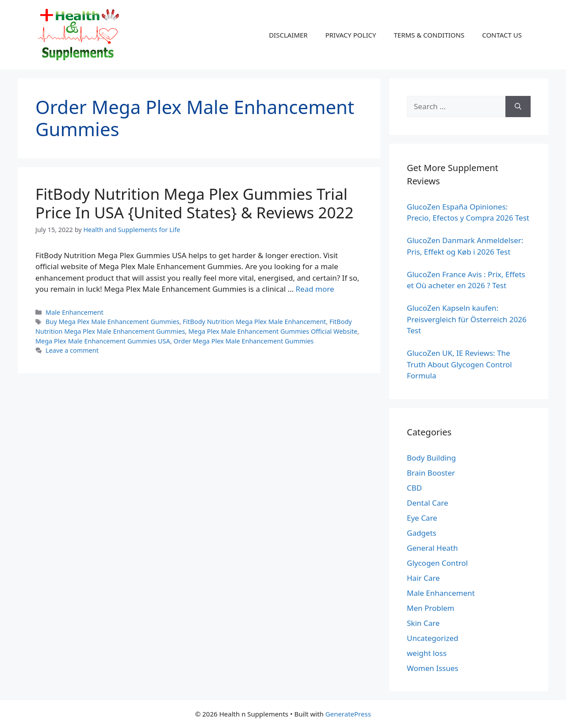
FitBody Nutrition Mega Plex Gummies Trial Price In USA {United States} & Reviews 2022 (195, 203)
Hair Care (423, 578)
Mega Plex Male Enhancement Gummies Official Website (273, 331)
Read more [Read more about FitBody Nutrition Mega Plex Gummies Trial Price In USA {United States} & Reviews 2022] (315, 289)
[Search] (518, 107)
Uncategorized (433, 638)
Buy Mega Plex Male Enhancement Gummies (113, 322)
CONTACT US (502, 35)
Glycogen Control (437, 563)
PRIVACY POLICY (351, 35)
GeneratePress (348, 714)
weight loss (427, 653)
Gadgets (422, 533)
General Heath (432, 548)
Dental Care (428, 503)
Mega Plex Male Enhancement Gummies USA (103, 341)
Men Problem (431, 608)
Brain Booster (431, 473)
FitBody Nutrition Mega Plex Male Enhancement (254, 322)
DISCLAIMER (288, 35)
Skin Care (423, 623)
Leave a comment (72, 350)
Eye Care (422, 518)
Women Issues (432, 668)
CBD (414, 488)
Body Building (431, 458)
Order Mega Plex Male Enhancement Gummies (243, 341)
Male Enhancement (75, 312)
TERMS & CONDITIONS (429, 35)
